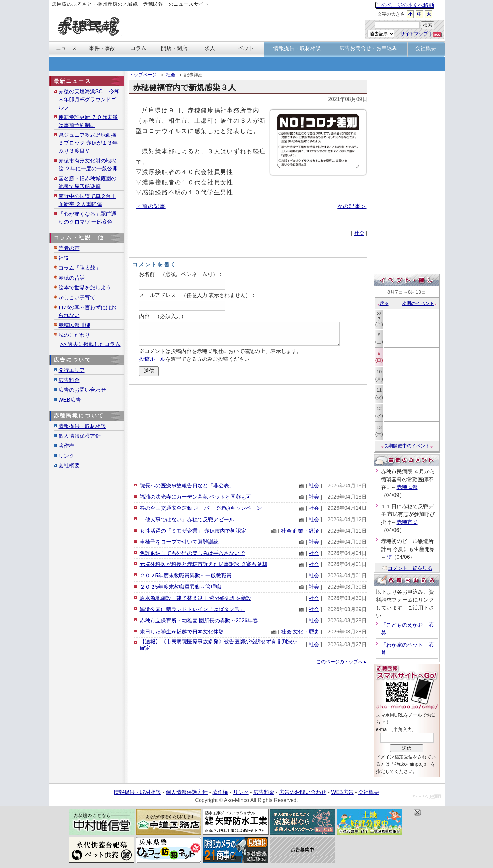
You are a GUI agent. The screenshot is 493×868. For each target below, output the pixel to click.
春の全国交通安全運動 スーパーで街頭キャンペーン (201, 508)
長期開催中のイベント (407, 446)
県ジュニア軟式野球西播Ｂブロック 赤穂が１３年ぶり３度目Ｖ (88, 143)
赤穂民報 (407, 487)
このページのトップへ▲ (342, 662)
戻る (383, 303)
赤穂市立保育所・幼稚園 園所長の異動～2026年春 (199, 620)
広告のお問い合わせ (82, 390)
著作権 (66, 446)
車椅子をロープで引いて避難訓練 (179, 542)
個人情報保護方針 (80, 436)
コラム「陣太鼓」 (80, 268)
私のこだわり (74, 335)
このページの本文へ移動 (405, 5)
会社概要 (69, 466)
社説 (64, 258)
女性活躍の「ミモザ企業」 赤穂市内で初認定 (193, 531)
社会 (171, 75)
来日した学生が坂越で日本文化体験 (182, 632)
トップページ (143, 75)
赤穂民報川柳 (74, 325)
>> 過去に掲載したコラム (90, 344)
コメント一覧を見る (407, 568)
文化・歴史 (306, 632)
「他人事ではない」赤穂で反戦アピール (187, 520)
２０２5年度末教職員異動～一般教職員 (186, 575)
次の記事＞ (352, 206)
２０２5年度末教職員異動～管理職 (181, 587)
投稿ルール (152, 359)
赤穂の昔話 (72, 278)
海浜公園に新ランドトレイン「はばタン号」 (192, 609)
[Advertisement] (248, 433)
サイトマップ (414, 34)
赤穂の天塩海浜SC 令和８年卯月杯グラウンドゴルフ (89, 99)
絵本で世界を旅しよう (85, 288)
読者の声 (69, 248)
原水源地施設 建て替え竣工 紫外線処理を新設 (196, 598)
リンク (66, 456)
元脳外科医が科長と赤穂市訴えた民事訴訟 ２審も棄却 (203, 564)
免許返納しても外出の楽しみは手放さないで (192, 553)
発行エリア (72, 370)
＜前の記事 (151, 206)
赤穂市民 (407, 522)
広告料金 (69, 380)
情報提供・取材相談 (82, 426)
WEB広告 (70, 400)
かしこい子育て (77, 298)
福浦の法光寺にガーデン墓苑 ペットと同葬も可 (196, 497)
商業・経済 (306, 531)
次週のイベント (420, 303)
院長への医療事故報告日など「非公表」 (187, 486)
